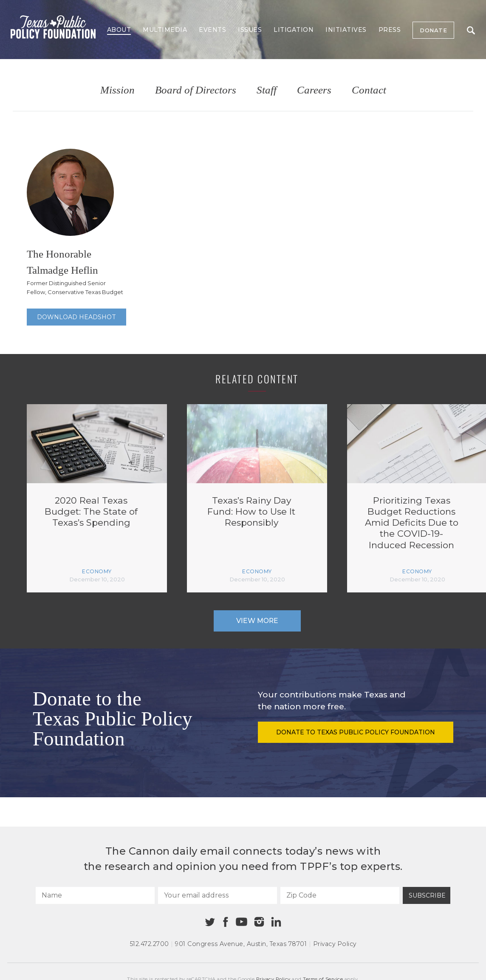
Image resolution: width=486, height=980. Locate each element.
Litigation (294, 30)
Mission (117, 90)
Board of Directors (196, 90)
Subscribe (427, 895)
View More (257, 621)
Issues (250, 30)
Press (390, 30)
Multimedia (165, 30)
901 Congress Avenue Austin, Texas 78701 (241, 944)
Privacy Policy (335, 944)
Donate (433, 30)
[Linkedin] (276, 922)
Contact (369, 90)
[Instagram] (259, 922)
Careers (314, 90)
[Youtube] (241, 922)
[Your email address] (218, 895)
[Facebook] (226, 922)
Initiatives (346, 30)
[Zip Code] (340, 895)
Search (471, 30)
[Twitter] (210, 922)
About (119, 30)
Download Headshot (76, 317)
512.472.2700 (150, 944)
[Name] (95, 895)
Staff (267, 90)
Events (212, 30)
